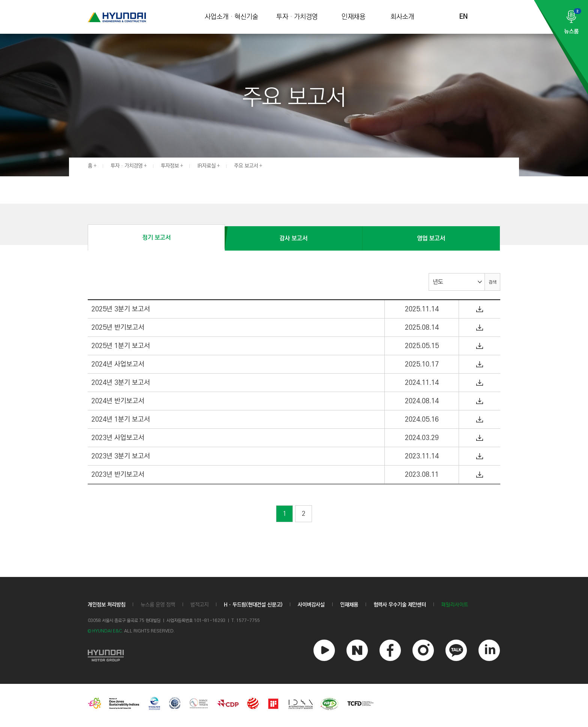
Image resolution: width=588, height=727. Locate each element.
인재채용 (354, 17)
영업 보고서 (431, 238)
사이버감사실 (311, 605)
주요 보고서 (246, 166)
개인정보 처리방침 (106, 605)
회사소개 (402, 17)
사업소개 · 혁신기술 (232, 17)
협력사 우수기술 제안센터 (400, 605)
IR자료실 (206, 166)
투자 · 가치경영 (297, 17)
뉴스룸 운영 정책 (158, 605)
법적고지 (199, 605)
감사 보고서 (293, 238)
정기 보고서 (157, 238)
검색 (492, 282)
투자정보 (170, 166)
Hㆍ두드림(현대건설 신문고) (253, 605)
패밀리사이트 (455, 605)
